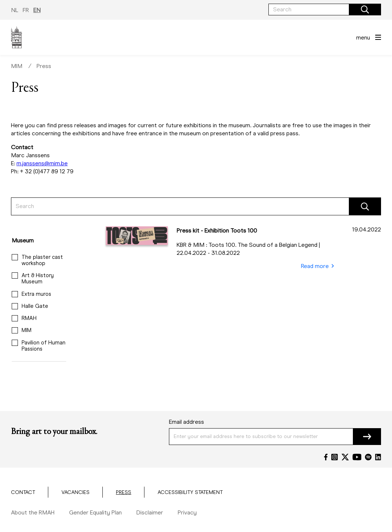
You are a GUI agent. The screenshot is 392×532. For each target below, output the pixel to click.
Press (44, 66)
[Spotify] (368, 457)
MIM (17, 66)
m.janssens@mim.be (42, 163)
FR (26, 10)
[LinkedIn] (378, 457)
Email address (186, 422)
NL (15, 10)
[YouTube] (357, 457)
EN (37, 10)
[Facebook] (326, 457)
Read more (317, 266)
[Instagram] (335, 457)
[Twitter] (345, 457)
